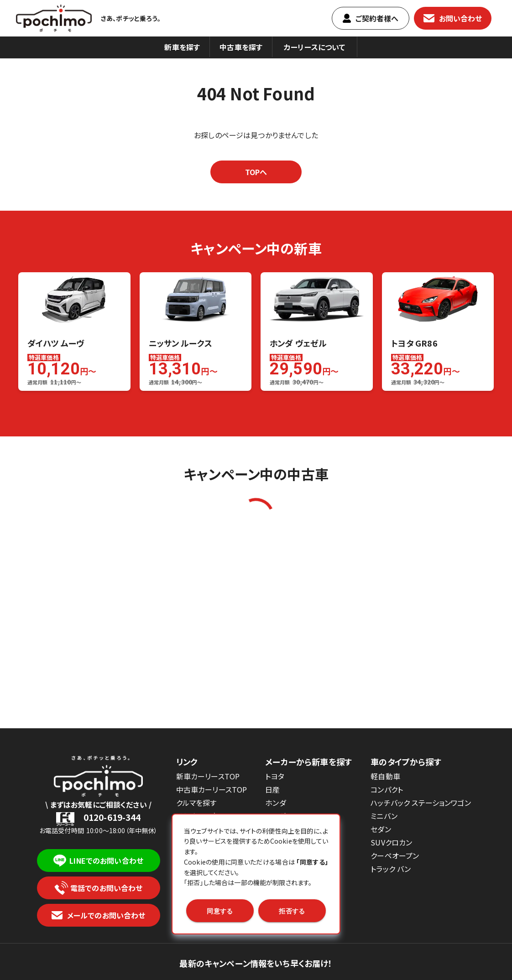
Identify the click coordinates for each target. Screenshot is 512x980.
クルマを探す (196, 803)
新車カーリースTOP (208, 776)
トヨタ (274, 776)
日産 (272, 789)
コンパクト (387, 789)
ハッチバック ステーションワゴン (421, 803)
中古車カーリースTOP (212, 789)
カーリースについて (314, 47)
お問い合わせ (453, 18)
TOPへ (256, 172)
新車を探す (182, 47)
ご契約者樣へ (371, 18)
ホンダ (275, 803)
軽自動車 (385, 776)
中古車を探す (241, 47)
